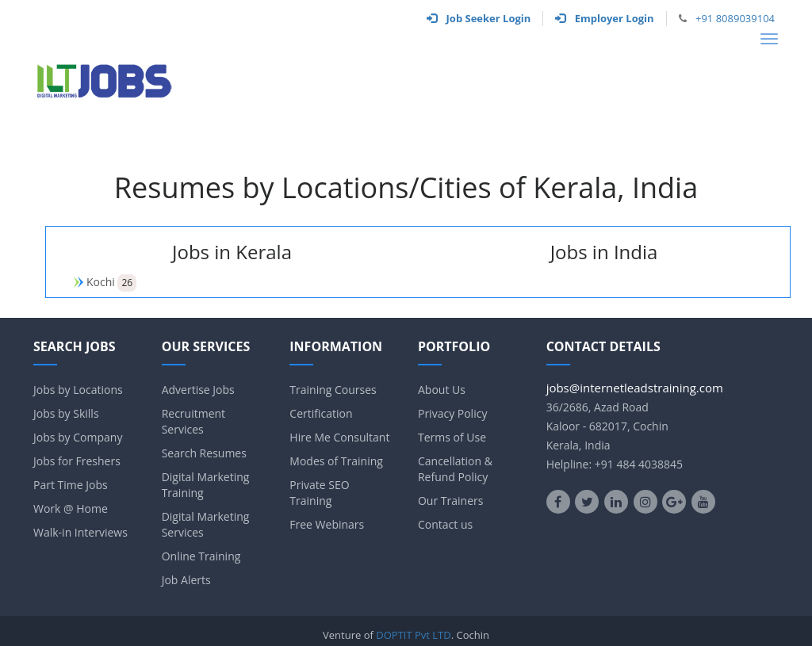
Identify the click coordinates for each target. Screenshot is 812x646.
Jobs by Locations (78, 390)
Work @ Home (71, 508)
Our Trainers (450, 501)
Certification (321, 413)
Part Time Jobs (71, 485)
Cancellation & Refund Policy (455, 469)
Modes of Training (336, 461)
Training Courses (333, 390)
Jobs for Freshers (77, 461)
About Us (442, 390)
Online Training (201, 556)
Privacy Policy (452, 413)
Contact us (445, 524)
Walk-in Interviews (80, 532)
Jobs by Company (78, 437)
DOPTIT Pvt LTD (413, 635)
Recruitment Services (193, 421)
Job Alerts (186, 580)
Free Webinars (327, 524)
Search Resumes (204, 453)
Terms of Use (452, 437)
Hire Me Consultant (339, 437)
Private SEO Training (319, 493)
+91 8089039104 (735, 18)
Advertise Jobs (198, 390)
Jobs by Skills (66, 413)
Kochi (101, 282)
